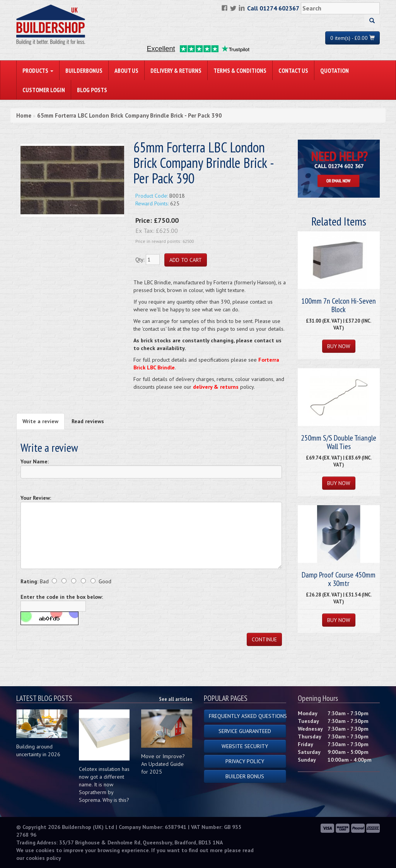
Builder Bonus (245, 776)
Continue (264, 639)
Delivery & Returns (176, 70)
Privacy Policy (245, 761)
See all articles (176, 699)
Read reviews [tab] (88, 421)
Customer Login (44, 90)
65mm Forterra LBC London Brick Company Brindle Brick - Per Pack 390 (130, 115)
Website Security (245, 746)
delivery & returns (216, 387)
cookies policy (44, 858)
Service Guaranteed (245, 731)
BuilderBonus (84, 70)
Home (24, 115)
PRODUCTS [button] (38, 70)
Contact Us (293, 70)
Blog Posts (92, 90)
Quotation (335, 70)
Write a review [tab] (40, 421)
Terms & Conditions (240, 70)
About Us (126, 70)
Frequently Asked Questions (247, 716)
